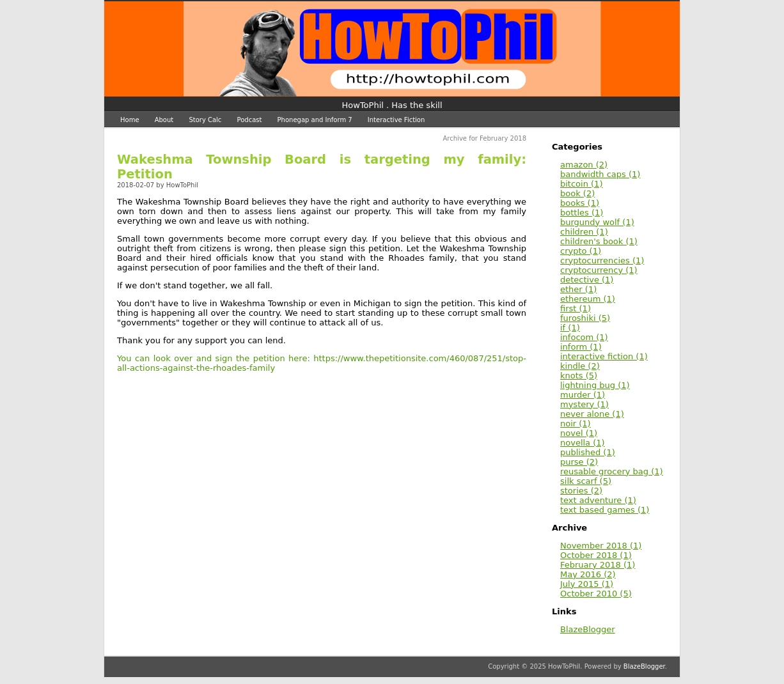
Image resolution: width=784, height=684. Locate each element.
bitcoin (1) (581, 184)
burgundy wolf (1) (597, 222)
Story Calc (205, 120)
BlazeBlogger (588, 629)
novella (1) (583, 443)
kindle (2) (580, 366)
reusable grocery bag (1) (612, 471)
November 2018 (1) (601, 546)
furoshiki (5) (585, 318)
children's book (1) (599, 241)
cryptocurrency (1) (599, 270)
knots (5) (579, 376)
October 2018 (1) (596, 555)
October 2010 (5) (596, 594)
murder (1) (583, 395)
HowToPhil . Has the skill (392, 105)
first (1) (576, 308)
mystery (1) (584, 404)
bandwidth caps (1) (600, 174)
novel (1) (579, 433)
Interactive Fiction (396, 120)
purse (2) (579, 462)
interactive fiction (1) (604, 356)
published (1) (588, 452)
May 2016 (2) (588, 574)
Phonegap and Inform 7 (315, 120)
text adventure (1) (598, 500)
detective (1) (587, 280)
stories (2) (581, 491)
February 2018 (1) (598, 565)
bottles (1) (582, 213)
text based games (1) (605, 510)
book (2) (577, 193)
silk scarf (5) (586, 481)
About (164, 120)
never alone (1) (592, 414)
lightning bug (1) (595, 385)
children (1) (584, 232)
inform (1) (581, 347)
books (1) (580, 203)
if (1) (570, 328)
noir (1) (576, 424)
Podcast (250, 120)
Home (130, 120)
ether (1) (578, 289)
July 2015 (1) (587, 584)
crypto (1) (581, 251)
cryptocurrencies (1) (602, 260)
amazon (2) (584, 165)
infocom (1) (584, 337)
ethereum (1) (588, 299)
